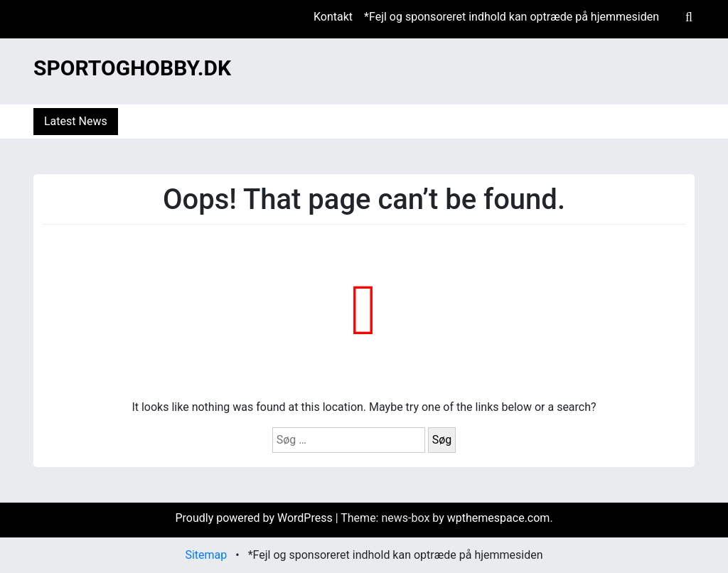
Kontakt (333, 17)
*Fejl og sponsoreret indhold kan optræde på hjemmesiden (512, 17)
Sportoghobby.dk (132, 68)
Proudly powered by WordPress (255, 518)
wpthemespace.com (499, 518)
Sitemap (206, 555)
